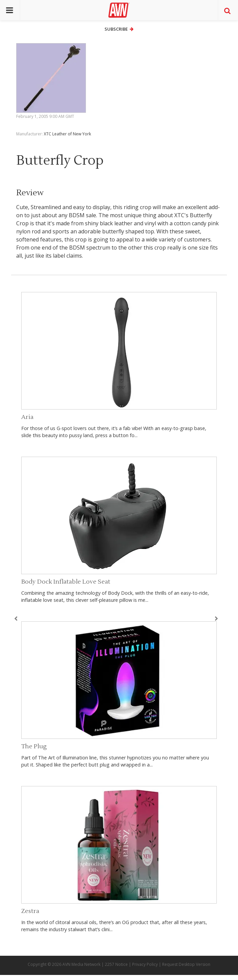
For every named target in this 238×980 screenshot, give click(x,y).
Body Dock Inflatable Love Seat (66, 582)
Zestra (30, 911)
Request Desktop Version (186, 964)
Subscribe (119, 29)
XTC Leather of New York (67, 134)
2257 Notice (116, 964)
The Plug (34, 746)
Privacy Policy (145, 964)
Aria (27, 417)
